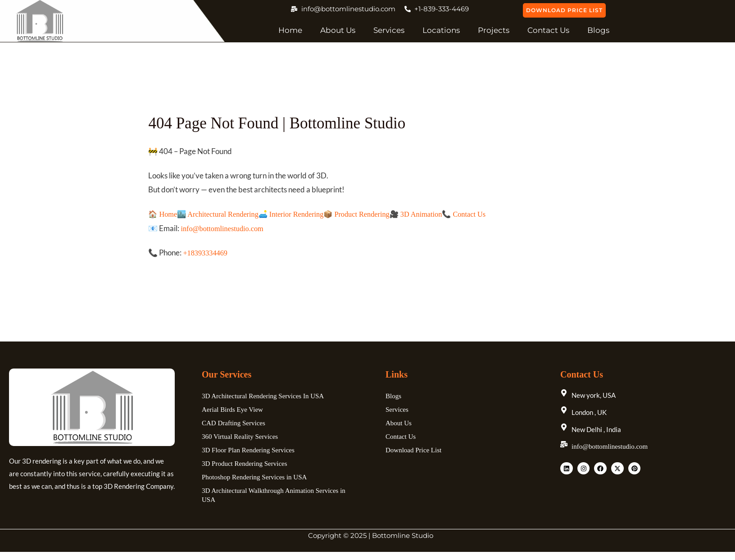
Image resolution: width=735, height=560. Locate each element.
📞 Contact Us (479, 214)
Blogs (598, 30)
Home (290, 30)
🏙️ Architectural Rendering (221, 214)
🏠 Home (163, 214)
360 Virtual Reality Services (240, 437)
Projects (494, 30)
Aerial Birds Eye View (232, 410)
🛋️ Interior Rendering (297, 214)
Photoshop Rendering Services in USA (254, 478)
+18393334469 (206, 253)
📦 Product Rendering (366, 214)
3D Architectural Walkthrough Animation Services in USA (274, 496)
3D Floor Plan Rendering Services (248, 451)
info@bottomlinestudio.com (224, 229)
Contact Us (548, 30)
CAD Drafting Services (234, 424)
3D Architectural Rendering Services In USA (263, 397)
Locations (441, 30)
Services (389, 30)
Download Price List (413, 451)
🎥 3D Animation (428, 214)
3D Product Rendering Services (245, 464)
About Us (338, 30)
